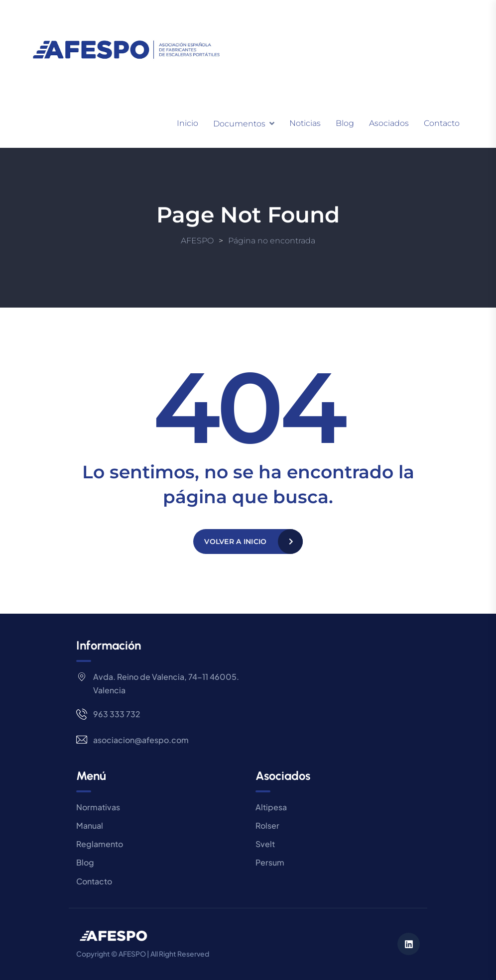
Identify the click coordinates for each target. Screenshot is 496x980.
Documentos (239, 124)
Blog (345, 123)
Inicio (187, 123)
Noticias (305, 123)
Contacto (442, 123)
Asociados (389, 123)
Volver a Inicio (235, 542)
